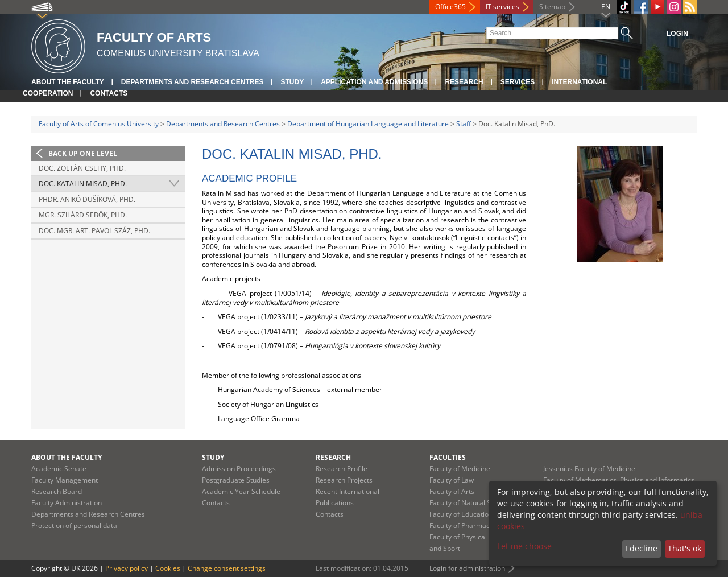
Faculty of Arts (452, 491)
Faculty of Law (452, 480)
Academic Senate (59, 469)
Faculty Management (65, 480)
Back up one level (83, 153)
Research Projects (344, 480)
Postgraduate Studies (236, 480)
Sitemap (552, 7)
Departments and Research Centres (193, 82)
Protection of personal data (74, 526)
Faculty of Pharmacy (461, 526)
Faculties (448, 457)
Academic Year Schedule (241, 491)
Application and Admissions (374, 82)
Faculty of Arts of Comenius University (99, 124)
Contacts (109, 93)
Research (464, 82)
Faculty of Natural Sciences (472, 503)
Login (677, 34)
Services (518, 82)
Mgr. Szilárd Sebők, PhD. (83, 215)
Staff (464, 124)
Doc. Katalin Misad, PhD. (83, 184)
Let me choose (524, 546)
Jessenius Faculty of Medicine (589, 469)
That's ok (684, 548)
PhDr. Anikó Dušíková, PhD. (87, 199)
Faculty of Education (461, 514)
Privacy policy (127, 568)
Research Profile (342, 469)
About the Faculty (68, 82)
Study (292, 82)
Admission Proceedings (239, 469)
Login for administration (467, 568)
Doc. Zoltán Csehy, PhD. (82, 168)
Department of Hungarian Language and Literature (368, 124)
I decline (641, 548)
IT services (502, 7)
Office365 (450, 7)
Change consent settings (227, 568)
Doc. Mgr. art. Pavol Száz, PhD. (94, 231)
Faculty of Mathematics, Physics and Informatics (619, 480)
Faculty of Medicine (460, 469)
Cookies (168, 568)
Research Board (57, 491)
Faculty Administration (67, 503)
